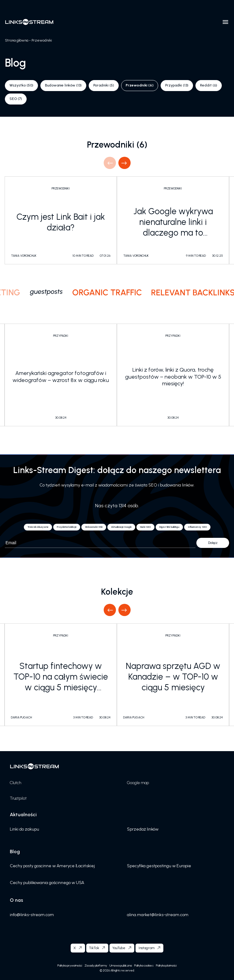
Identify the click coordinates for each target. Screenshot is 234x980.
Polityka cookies (144, 965)
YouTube (119, 948)
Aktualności (23, 815)
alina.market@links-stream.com (158, 915)
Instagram (147, 948)
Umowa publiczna (121, 965)
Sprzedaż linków (143, 829)
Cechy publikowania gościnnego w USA (47, 883)
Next (124, 163)
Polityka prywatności (70, 965)
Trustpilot (18, 798)
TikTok (94, 948)
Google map (138, 783)
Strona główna (17, 40)
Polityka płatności (166, 965)
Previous (110, 163)
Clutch (15, 783)
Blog (15, 852)
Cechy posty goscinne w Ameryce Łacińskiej (52, 866)
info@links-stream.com (32, 915)
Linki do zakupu (24, 829)
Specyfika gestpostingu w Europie (159, 866)
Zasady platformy (96, 965)
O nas (17, 900)
